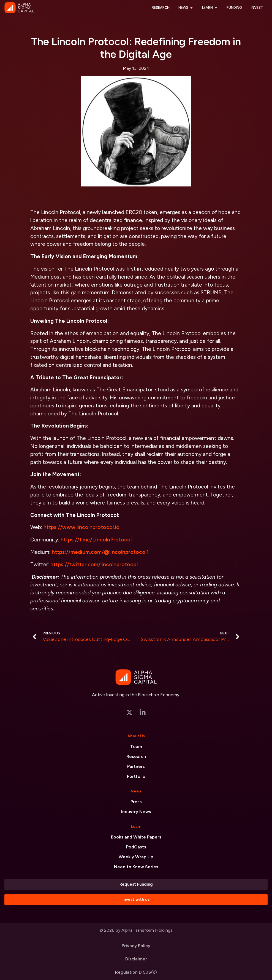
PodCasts (136, 847)
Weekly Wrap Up (136, 857)
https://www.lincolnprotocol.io (81, 527)
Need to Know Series (136, 867)
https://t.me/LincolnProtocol (96, 540)
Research (136, 756)
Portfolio (136, 776)
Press (136, 802)
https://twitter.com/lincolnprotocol (94, 564)
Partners (136, 766)
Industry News (136, 812)
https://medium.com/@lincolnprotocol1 (100, 552)
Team (136, 747)
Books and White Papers (136, 837)
